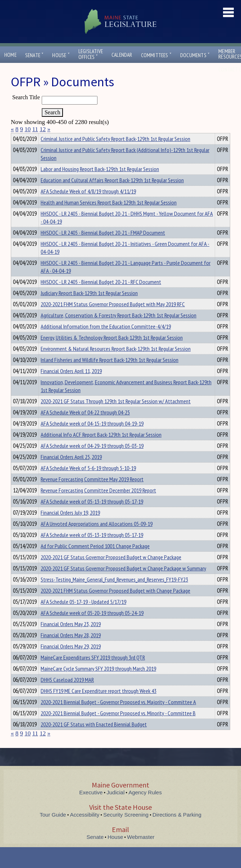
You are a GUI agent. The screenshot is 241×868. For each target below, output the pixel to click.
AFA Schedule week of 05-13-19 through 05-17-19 (92, 514)
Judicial (115, 805)
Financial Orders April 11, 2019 (71, 384)
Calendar (122, 55)
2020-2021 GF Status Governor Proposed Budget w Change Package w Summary (123, 581)
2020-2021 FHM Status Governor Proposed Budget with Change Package (115, 603)
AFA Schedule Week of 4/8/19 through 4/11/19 (88, 204)
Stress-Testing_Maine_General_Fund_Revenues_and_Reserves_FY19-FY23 (114, 592)
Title (17, 138)
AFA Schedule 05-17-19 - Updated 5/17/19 (83, 615)
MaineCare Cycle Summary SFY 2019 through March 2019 (98, 681)
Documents (195, 55)
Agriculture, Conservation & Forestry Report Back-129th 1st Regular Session (119, 328)
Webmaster (141, 850)
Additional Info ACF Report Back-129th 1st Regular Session (101, 447)
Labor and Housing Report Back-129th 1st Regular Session (100, 182)
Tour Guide (53, 828)
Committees (156, 55)
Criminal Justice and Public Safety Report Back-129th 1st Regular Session (115, 152)
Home (10, 55)
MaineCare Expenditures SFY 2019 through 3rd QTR (93, 670)
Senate (35, 55)
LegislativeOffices (91, 54)
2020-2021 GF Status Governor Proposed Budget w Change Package (111, 570)
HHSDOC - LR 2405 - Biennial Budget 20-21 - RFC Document (101, 295)
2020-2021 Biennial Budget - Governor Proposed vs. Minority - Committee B (118, 726)
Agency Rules (145, 805)
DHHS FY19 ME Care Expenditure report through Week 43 (99, 704)
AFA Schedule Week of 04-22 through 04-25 (85, 425)
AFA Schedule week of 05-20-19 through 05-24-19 (92, 626)
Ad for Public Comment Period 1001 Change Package (95, 559)
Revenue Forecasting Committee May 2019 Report (92, 492)
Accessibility (85, 828)
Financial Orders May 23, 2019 (71, 637)
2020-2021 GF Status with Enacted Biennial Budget (94, 737)
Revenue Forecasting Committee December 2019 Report (98, 503)
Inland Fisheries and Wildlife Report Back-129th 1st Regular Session (110, 373)
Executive (91, 805)
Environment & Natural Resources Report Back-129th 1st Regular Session (116, 362)
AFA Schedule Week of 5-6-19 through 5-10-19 (88, 481)
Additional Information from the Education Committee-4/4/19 (106, 339)
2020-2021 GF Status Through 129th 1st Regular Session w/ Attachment (116, 414)
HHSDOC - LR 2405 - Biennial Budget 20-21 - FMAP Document (103, 245)
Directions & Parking (177, 828)
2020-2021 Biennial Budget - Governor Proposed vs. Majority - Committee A (118, 715)
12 (43, 129)
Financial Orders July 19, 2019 (70, 525)
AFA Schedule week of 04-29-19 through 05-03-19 (92, 459)
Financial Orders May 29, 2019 (71, 659)
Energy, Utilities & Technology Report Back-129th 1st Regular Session (112, 350)
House (61, 55)
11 (35, 129)
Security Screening (126, 828)
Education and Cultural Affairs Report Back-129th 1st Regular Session (112, 193)
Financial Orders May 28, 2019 (71, 648)
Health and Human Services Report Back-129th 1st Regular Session (109, 215)
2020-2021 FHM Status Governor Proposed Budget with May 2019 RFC (113, 317)
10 (28, 129)
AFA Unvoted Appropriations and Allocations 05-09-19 (97, 537)
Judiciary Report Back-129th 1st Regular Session (89, 306)
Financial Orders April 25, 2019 (71, 470)
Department (52, 138)
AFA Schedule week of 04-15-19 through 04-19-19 (92, 436)
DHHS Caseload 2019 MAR (67, 693)
